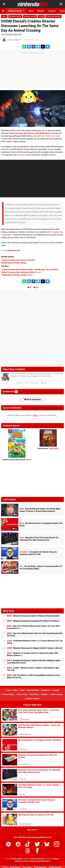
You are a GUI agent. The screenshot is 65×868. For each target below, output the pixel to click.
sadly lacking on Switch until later (46, 136)
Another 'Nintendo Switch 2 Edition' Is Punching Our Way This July (33, 669)
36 (15, 529)
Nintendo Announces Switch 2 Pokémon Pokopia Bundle (33, 616)
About (16, 690)
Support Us (46, 690)
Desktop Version (33, 699)
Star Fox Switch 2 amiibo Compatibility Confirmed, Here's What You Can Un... (33, 676)
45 (15, 572)
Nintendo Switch (15, 17)
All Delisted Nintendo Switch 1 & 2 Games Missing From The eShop (35, 642)
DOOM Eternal (48, 449)
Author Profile (23, 383)
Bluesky (35, 383)
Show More (33, 830)
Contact (56, 690)
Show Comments (33, 399)
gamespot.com (14, 250)
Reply (44, 383)
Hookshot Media (16, 859)
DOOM (41, 17)
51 (37, 288)
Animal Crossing (30, 17)
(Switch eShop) (14, 263)
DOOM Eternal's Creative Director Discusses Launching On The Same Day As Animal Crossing (30, 26)
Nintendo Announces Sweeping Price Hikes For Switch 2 (33, 621)
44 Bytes (56, 859)
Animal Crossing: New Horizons (17, 460)
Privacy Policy (8, 694)
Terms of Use (22, 694)
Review (21, 272)
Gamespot (21, 155)
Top (8, 690)
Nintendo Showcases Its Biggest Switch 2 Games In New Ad (35, 648)
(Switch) (18, 260)
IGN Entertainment (37, 859)
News (4, 17)
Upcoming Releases (53, 17)
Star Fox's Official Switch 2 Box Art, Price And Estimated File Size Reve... (35, 634)
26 (15, 558)
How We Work (33, 690)
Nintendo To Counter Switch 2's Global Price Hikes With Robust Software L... (33, 654)
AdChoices (19, 861)
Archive (44, 694)
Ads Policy (34, 694)
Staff (23, 690)
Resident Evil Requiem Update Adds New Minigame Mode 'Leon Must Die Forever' (34, 662)
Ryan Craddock (15, 40)
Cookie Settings (56, 694)
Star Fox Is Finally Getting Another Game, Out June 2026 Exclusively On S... (33, 627)
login (35, 415)
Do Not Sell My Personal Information (37, 861)
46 (15, 543)
